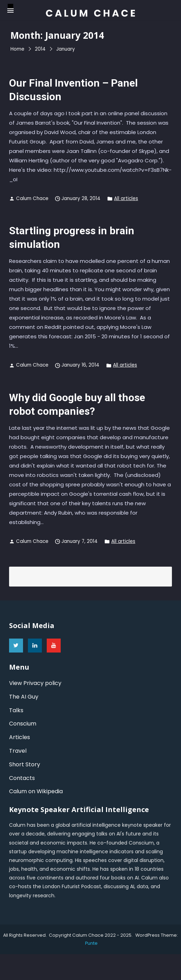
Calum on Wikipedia (36, 791)
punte (91, 943)
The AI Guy (24, 697)
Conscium (23, 724)
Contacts (22, 778)
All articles (126, 198)
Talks (16, 710)
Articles (20, 737)
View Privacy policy (35, 683)
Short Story (25, 764)
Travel (18, 751)
